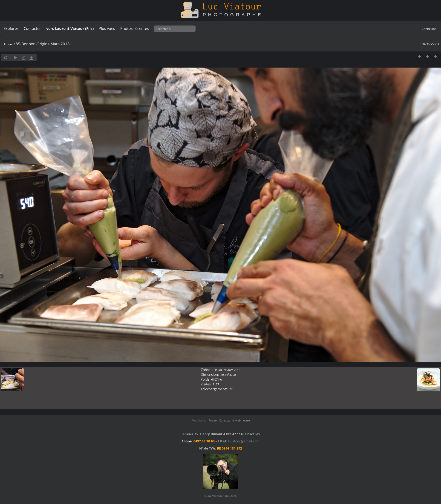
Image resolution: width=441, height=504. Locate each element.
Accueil (8, 44)
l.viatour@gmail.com (244, 441)
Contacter (32, 28)
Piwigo (213, 420)
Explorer (11, 28)
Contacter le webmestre (234, 420)
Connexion (429, 29)
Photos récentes (135, 28)
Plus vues (107, 28)
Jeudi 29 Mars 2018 (228, 370)
